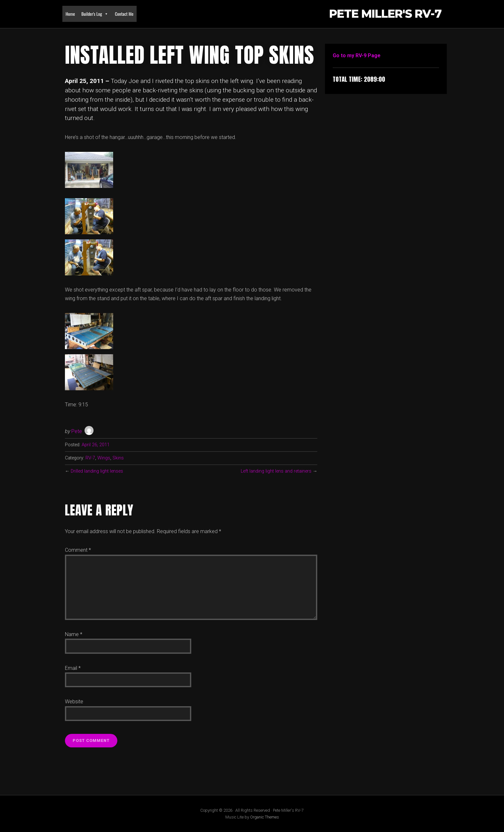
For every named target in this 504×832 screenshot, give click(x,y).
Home (70, 14)
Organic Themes (265, 817)
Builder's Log (95, 14)
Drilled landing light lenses (97, 471)
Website (74, 702)
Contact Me (124, 14)
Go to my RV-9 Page (357, 55)
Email (73, 668)
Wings (104, 458)
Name (74, 634)
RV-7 (90, 458)
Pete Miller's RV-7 (385, 14)
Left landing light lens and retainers (276, 471)
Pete (77, 431)
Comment (78, 550)
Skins (118, 458)
